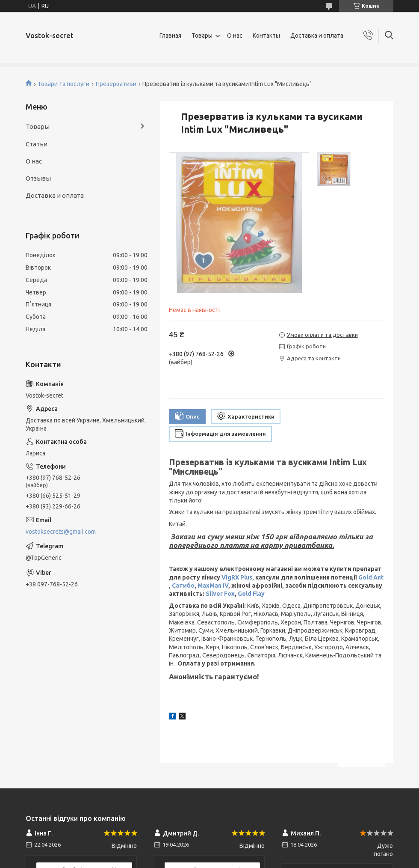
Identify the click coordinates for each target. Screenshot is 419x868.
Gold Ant (371, 577)
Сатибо (183, 586)
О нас (235, 36)
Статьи (37, 144)
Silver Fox (220, 594)
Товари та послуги (63, 84)
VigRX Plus (237, 577)
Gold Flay (251, 594)
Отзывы (38, 178)
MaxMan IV (213, 586)
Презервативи (116, 84)
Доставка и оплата (317, 36)
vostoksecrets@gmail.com (61, 532)
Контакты (266, 36)
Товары (202, 36)
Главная (170, 36)
